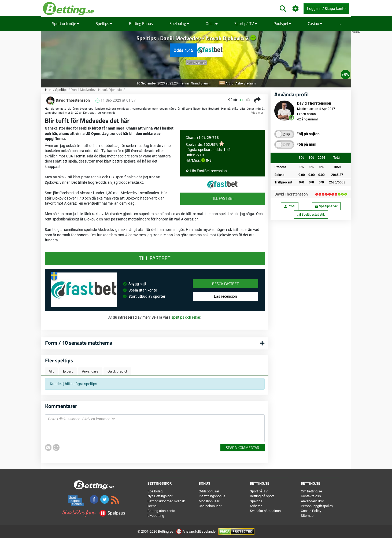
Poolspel (282, 23)
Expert (68, 371)
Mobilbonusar (209, 501)
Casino (315, 23)
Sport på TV (246, 23)
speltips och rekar (186, 317)
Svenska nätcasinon (265, 511)
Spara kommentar (243, 447)
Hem (49, 90)
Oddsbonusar (209, 491)
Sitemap (307, 516)
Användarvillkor (312, 501)
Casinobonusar (210, 506)
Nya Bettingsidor (160, 496)
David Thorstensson (291, 194)
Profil (290, 206)
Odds (212, 23)
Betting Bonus (141, 23)
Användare (90, 371)
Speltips (104, 23)
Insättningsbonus (212, 496)
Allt (51, 371)
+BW (345, 75)
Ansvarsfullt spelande (196, 531)
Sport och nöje (66, 23)
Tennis (185, 83)
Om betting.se (311, 491)
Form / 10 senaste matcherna (79, 343)
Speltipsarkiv (326, 206)
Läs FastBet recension (208, 171)
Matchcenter (196, 63)
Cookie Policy (311, 511)
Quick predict (117, 371)
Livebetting (156, 516)
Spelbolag (179, 23)
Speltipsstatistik (311, 215)
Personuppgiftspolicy (317, 506)
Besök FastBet (225, 284)
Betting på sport (262, 496)
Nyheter (256, 506)
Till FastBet (223, 198)
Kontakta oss (311, 496)
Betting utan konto (161, 511)
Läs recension (225, 296)
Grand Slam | (201, 83)
